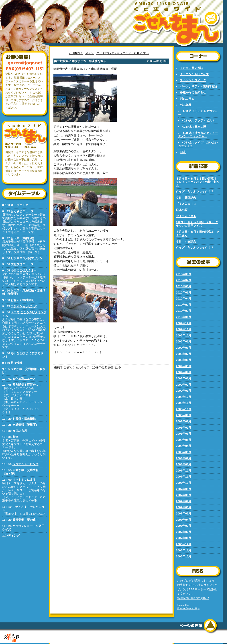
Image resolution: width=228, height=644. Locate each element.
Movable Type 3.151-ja (188, 609)
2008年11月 (184, 403)
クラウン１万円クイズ (194, 74)
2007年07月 (184, 501)
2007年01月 (184, 538)
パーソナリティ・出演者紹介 (199, 86)
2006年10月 (184, 556)
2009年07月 (184, 354)
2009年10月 (184, 335)
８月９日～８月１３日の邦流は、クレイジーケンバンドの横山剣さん (198, 182)
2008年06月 (184, 434)
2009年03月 (184, 378)
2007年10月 (184, 483)
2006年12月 (184, 544)
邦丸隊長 (186, 105)
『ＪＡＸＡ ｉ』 (186, 204)
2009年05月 (184, 366)
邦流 (183, 152)
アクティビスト (186, 216)
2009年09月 (184, 341)
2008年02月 (184, 458)
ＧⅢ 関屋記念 (186, 198)
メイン (90, 53)
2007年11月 (184, 477)
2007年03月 (184, 526)
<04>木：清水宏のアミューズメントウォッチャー (198, 135)
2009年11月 (184, 329)
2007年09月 (184, 489)
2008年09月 (184, 415)
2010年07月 (184, 280)
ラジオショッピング (24, 306)
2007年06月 (184, 507)
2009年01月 (184, 391)
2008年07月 (184, 428)
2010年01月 (184, 317)
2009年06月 (184, 360)
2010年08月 (184, 274)
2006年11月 (184, 550)
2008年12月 (184, 397)
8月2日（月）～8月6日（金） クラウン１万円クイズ (197, 224)
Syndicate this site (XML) (193, 598)
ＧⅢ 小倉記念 (186, 242)
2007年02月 (184, 532)
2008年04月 (184, 446)
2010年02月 (184, 311)
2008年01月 (184, 464)
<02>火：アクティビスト (198, 120)
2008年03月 (184, 452)
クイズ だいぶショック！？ (195, 191)
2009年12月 (184, 323)
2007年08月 (184, 495)
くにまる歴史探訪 (191, 68)
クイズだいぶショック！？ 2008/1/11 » (123, 53)
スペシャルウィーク (193, 80)
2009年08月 (184, 348)
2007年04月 (184, 520)
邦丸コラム (187, 99)
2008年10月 (184, 409)
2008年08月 (184, 421)
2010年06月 (184, 286)
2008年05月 (184, 440)
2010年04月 (184, 299)
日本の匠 (182, 210)
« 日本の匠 (76, 53)
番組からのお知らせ (193, 92)
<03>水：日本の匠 (194, 127)
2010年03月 (184, 305)
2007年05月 (184, 513)
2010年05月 (184, 293)
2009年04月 (184, 372)
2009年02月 (184, 385)
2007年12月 (184, 471)
